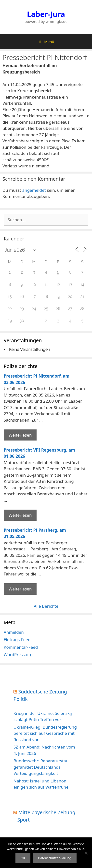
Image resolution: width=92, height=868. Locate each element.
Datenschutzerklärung (55, 858)
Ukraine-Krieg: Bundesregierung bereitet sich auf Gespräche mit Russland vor (45, 733)
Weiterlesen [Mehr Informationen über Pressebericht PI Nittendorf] (20, 435)
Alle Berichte (46, 606)
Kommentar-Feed (21, 647)
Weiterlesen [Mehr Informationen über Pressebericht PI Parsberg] (20, 589)
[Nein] (86, 853)
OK (23, 858)
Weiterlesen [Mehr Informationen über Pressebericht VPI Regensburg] (20, 515)
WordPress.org (18, 655)
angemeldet (34, 190)
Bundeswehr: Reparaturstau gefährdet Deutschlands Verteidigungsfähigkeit (41, 767)
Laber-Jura (46, 14)
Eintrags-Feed (17, 640)
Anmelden (14, 632)
